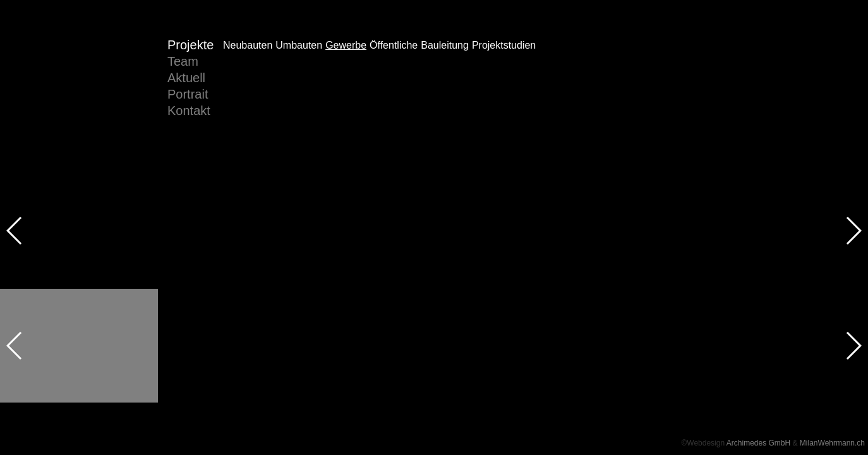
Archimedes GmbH (758, 443)
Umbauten (299, 78)
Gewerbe (346, 78)
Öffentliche (394, 78)
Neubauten (248, 78)
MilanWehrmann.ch (832, 443)
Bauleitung (445, 78)
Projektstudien (504, 78)
